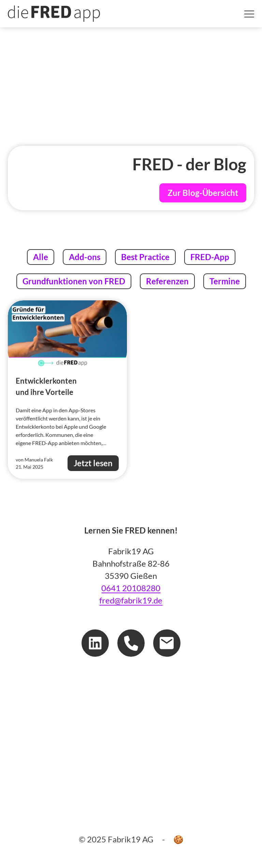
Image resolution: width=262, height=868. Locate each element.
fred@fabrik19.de (131, 600)
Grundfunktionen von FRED (74, 280)
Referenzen (167, 280)
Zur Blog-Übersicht (203, 193)
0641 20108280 (131, 588)
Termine (224, 280)
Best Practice (145, 256)
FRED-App (210, 256)
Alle (43, 256)
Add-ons (84, 256)
